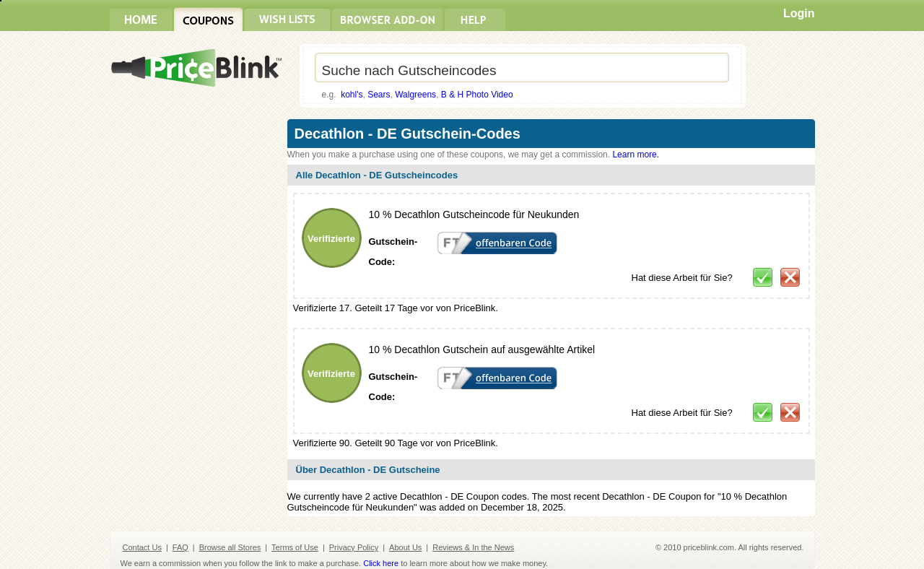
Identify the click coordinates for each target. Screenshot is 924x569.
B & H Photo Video (477, 95)
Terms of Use (295, 547)
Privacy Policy (354, 547)
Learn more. (636, 155)
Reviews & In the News (473, 547)
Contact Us (142, 547)
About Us (405, 547)
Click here (381, 563)
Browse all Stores (230, 547)
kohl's (352, 95)
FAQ (180, 547)
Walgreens (415, 95)
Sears (379, 95)
